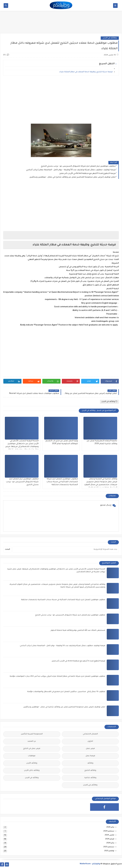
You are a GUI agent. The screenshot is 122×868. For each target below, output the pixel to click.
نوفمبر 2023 (109, 851)
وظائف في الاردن (110, 38)
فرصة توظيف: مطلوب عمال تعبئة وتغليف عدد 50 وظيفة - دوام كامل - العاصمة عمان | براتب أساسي (71, 170)
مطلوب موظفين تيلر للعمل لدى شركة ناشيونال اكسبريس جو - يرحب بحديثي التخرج (78, 166)
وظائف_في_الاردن (90, 785)
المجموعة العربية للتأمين (32, 734)
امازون (90, 741)
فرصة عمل (90, 756)
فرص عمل (90, 749)
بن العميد (32, 741)
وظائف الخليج (90, 771)
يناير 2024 (110, 843)
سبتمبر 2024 (109, 831)
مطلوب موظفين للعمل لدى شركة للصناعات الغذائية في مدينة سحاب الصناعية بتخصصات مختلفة (62, 482)
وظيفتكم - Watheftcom (90, 864)
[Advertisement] (61, 23)
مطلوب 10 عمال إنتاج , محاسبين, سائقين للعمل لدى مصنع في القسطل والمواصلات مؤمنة (66, 692)
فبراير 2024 (110, 839)
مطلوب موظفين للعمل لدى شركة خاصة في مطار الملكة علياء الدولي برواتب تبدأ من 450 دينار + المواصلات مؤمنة (57, 676)
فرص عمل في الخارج (32, 749)
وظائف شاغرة (90, 778)
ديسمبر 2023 (109, 847)
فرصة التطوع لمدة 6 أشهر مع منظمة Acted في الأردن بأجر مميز (88, 174)
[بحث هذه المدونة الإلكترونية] (66, 550)
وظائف (90, 763)
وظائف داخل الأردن (32, 771)
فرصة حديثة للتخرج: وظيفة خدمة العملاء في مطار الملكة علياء (86, 72)
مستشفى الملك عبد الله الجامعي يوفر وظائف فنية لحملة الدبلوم (78, 630)
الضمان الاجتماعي (90, 734)
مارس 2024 (110, 835)
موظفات (32, 756)
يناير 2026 (110, 827)
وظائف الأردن (32, 763)
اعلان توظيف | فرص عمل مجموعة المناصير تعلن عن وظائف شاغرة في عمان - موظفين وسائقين (73, 177)
